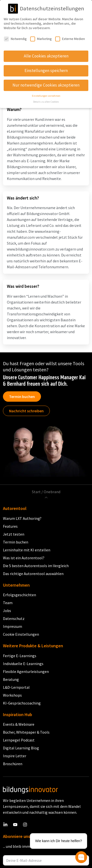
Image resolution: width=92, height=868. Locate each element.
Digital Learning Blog (21, 748)
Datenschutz (14, 618)
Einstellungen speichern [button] (46, 71)
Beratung (11, 679)
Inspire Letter (15, 756)
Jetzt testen (14, 534)
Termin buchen (22, 397)
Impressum (13, 626)
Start (36, 492)
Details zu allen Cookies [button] (46, 102)
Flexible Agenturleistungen (26, 671)
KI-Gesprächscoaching (22, 703)
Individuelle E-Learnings (23, 664)
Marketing (41, 39)
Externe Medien (70, 39)
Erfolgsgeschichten (20, 595)
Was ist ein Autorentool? (24, 558)
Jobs (7, 611)
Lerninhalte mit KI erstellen (27, 550)
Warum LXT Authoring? (22, 518)
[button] (81, 857)
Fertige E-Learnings (20, 656)
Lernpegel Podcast (19, 740)
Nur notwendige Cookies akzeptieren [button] (46, 85)
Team (8, 603)
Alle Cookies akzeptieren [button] (46, 56)
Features (10, 526)
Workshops (12, 695)
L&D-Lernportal (16, 687)
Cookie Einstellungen (21, 634)
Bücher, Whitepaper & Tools (26, 732)
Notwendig (15, 39)
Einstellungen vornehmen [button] (46, 96)
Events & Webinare (19, 724)
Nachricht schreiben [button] (26, 411)
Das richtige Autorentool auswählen (33, 574)
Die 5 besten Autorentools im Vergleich (36, 566)
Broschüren (13, 764)
